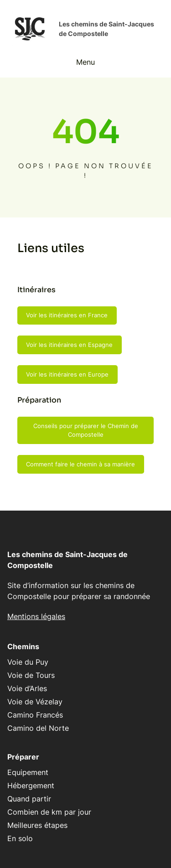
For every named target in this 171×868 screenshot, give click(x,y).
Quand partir (29, 799)
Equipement (28, 772)
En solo (20, 838)
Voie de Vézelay (35, 702)
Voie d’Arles (27, 688)
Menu (85, 62)
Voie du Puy (28, 662)
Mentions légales (36, 616)
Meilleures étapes (37, 825)
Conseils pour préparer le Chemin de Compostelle (86, 430)
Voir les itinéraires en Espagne (69, 345)
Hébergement (31, 785)
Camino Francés (35, 715)
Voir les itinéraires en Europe (67, 374)
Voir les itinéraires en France (67, 315)
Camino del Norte (38, 728)
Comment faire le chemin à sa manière (80, 464)
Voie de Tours (31, 675)
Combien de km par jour (49, 812)
